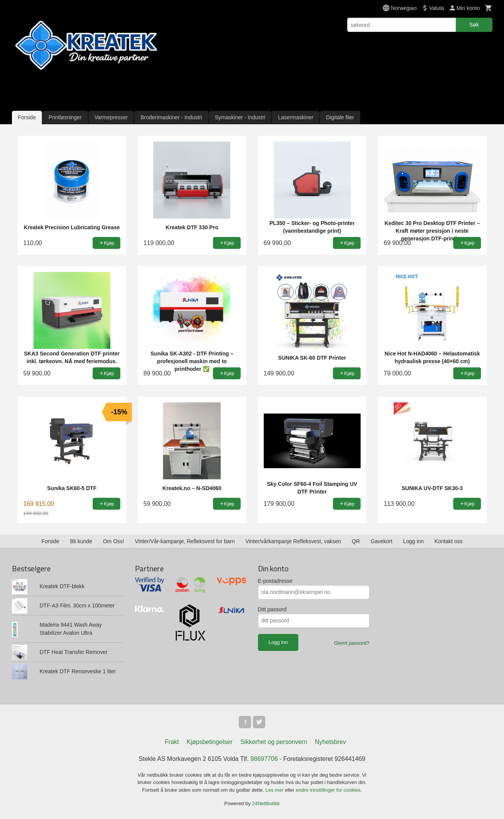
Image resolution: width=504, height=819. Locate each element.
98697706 (264, 759)
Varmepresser (111, 117)
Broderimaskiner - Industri (171, 117)
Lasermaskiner (296, 117)
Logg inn (414, 541)
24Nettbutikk (266, 803)
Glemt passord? (352, 643)
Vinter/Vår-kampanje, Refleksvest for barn (185, 541)
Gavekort (382, 541)
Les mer (275, 790)
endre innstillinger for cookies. (329, 790)
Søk (474, 25)
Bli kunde (81, 541)
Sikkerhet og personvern (274, 742)
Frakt (172, 742)
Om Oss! (114, 541)
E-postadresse (275, 581)
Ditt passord (272, 609)
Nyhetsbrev (330, 742)
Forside (27, 117)
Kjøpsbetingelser (210, 742)
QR (356, 541)
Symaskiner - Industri (240, 117)
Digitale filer (340, 117)
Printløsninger (65, 117)
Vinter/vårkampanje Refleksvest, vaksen (293, 541)
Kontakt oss (448, 541)
